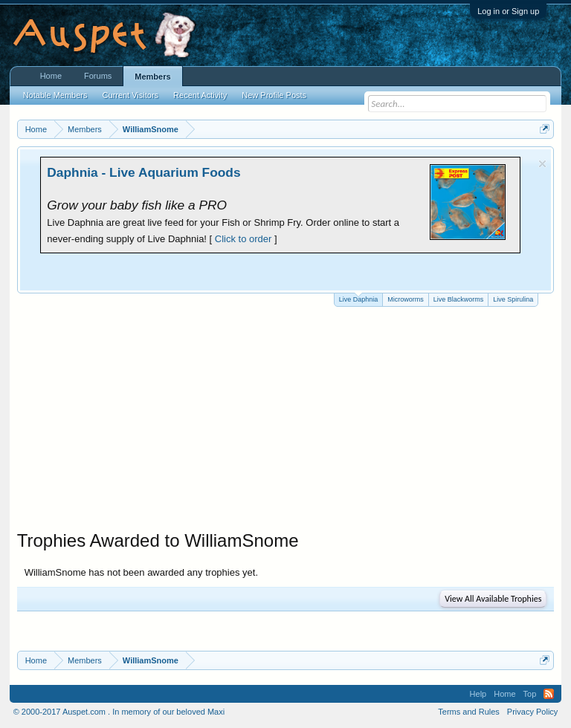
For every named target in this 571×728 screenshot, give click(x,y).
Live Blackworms (459, 299)
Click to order (243, 239)
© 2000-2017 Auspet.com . (62, 712)
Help (478, 694)
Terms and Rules (469, 712)
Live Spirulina (513, 299)
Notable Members (55, 95)
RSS (549, 694)
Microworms (406, 299)
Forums (98, 76)
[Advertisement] (286, 418)
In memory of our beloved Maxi (168, 712)
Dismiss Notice (542, 164)
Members (152, 77)
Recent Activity (200, 95)
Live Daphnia (359, 298)
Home (51, 76)
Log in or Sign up (508, 11)
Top (530, 694)
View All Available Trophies (493, 599)
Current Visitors (131, 95)
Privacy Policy (532, 712)
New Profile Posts (274, 95)
